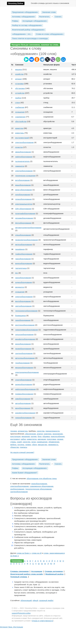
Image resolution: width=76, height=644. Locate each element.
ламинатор (20, 166)
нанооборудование (23, 278)
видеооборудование (24, 263)
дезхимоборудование (24, 218)
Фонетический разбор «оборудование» (28, 30)
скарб (19, 442)
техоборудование (22, 363)
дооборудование (17, 489)
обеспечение (30, 434)
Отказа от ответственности (42, 621)
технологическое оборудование (39, 489)
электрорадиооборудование (27, 372)
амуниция (42, 439)
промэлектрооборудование (27, 240)
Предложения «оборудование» (25, 12)
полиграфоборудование (25, 213)
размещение (42, 442)
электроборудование (24, 171)
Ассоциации (37, 571)
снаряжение (20, 117)
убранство (15, 447)
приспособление (58, 436)
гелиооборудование (23, 199)
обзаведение (54, 442)
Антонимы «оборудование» (24, 17)
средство (27, 442)
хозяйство (19, 74)
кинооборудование (23, 344)
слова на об (37, 553)
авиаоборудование (23, 152)
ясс (17, 273)
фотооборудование (23, 223)
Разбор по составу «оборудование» (27, 25)
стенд (18, 103)
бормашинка (20, 316)
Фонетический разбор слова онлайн (27, 574)
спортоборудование (23, 380)
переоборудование (39, 484)
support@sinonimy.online (21, 613)
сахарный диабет (46, 600)
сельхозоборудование (24, 334)
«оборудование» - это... (22, 34)
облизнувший (26, 600)
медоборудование (23, 408)
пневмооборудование (24, 394)
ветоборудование (22, 180)
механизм (26, 436)
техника (14, 431)
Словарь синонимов (20, 571)
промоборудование (23, 349)
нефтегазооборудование (25, 389)
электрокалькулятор (24, 204)
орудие (34, 436)
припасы (24, 447)
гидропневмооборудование (27, 330)
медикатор (20, 287)
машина (19, 69)
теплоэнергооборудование (26, 311)
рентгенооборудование (25, 325)
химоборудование (23, 399)
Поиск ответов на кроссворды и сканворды (30, 38)
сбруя (34, 445)
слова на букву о (24, 553)
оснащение (20, 112)
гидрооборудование (23, 418)
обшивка (46, 436)
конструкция (15, 436)
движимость (53, 445)
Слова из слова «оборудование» (50, 34)
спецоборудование (23, 235)
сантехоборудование (24, 353)
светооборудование (23, 306)
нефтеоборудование (24, 157)
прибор (18, 98)
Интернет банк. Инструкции (11, 627)
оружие (60, 439)
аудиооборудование (24, 282)
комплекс (48, 434)
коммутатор (32, 439)
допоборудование (23, 195)
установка (19, 84)
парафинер (20, 249)
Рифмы (15, 21)
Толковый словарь (19, 577)
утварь (13, 442)
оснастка (19, 147)
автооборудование (23, 403)
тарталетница (21, 268)
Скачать (58, 17)
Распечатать (44, 17)
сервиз (28, 445)
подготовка (51, 439)
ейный (35, 600)
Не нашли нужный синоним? (22, 452)
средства (41, 431)
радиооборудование (24, 384)
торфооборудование (24, 254)
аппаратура (23, 431)
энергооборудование (24, 297)
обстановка (20, 88)
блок (40, 436)
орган (34, 442)
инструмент (15, 439)
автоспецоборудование (25, 358)
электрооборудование (24, 142)
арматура (19, 128)
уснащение (20, 292)
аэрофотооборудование (25, 413)
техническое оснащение (25, 176)
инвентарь (20, 133)
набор (23, 439)
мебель (13, 445)
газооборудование (23, 320)
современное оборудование (41, 486)
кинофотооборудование (25, 339)
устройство (20, 93)
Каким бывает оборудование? (25, 473)
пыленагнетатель (22, 161)
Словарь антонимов (54, 571)
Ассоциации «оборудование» (35, 21)
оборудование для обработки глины (42, 478)
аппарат (19, 79)
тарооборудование (23, 259)
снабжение (20, 107)
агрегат (40, 434)
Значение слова (49, 12)
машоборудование (23, 185)
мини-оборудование (24, 190)
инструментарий (22, 138)
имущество (42, 445)
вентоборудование (23, 301)
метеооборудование (24, 244)
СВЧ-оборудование (23, 209)
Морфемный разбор (55, 574)
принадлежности (52, 431)
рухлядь (21, 445)
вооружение (58, 434)
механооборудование (24, 368)
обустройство (21, 121)
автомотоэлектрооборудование (28, 228)
